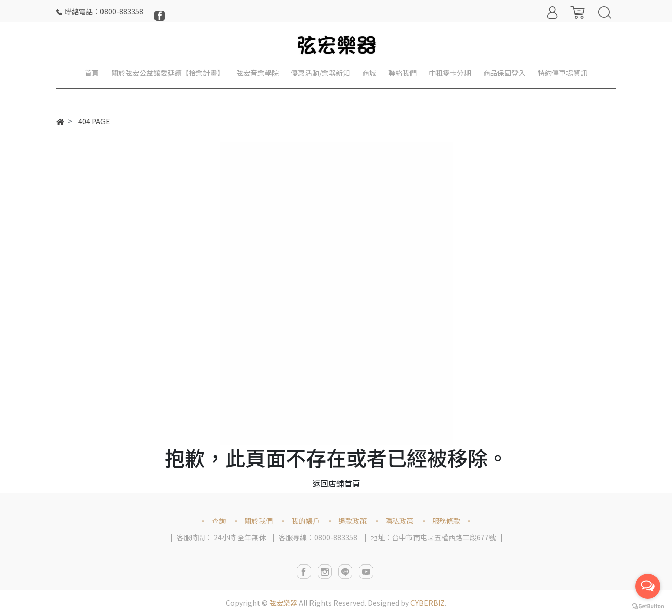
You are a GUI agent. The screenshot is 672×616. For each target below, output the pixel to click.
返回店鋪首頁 (336, 483)
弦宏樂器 (283, 603)
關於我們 (259, 521)
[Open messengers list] (648, 586)
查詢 (219, 521)
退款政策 (352, 521)
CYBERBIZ (428, 603)
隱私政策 (399, 521)
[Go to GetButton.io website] (648, 606)
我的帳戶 (305, 521)
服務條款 (446, 521)
